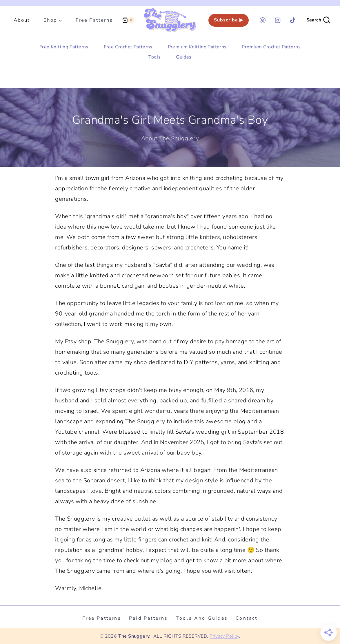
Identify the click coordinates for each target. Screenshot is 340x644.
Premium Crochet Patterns (271, 47)
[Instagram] (278, 20)
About (22, 20)
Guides (184, 57)
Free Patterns (94, 20)
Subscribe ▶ (229, 20)
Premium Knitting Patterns (197, 47)
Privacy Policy (224, 636)
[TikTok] (293, 20)
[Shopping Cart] (128, 20)
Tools (154, 57)
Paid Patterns (149, 618)
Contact (247, 618)
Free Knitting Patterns (64, 47)
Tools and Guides (202, 618)
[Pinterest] (263, 20)
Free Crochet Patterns (128, 47)
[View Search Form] (319, 20)
